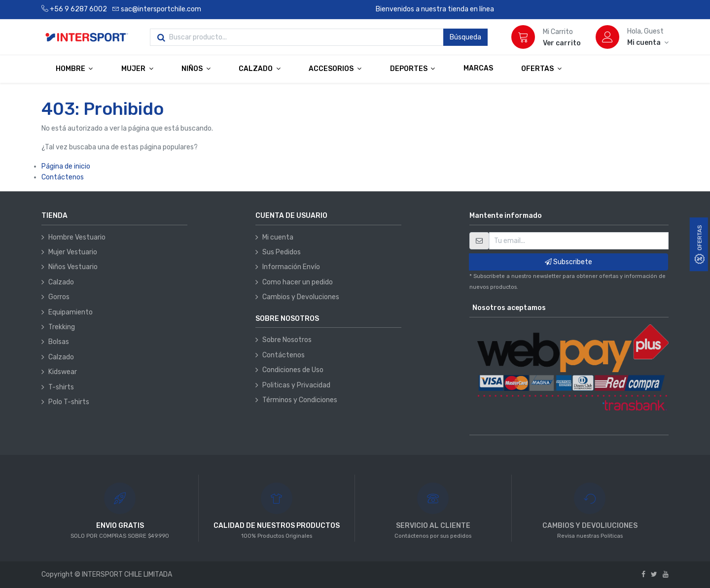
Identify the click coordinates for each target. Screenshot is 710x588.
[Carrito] (523, 37)
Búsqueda (465, 37)
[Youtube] (666, 574)
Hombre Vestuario (77, 237)
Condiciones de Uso (293, 370)
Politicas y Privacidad (296, 385)
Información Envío (291, 267)
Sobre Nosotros (287, 340)
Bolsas (59, 342)
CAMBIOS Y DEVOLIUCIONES (590, 526)
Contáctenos (63, 177)
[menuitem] (478, 69)
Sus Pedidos (282, 252)
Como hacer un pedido (298, 282)
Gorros (59, 297)
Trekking (62, 327)
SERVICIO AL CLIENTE (433, 526)
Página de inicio (66, 166)
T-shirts (61, 387)
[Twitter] (654, 574)
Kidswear (63, 372)
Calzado (61, 282)
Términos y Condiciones (300, 400)
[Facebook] (643, 574)
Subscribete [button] (568, 262)
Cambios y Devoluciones (301, 297)
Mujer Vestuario (73, 252)
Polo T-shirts (69, 402)
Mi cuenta (278, 237)
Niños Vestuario (73, 267)
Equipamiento (71, 312)
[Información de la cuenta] (648, 43)
